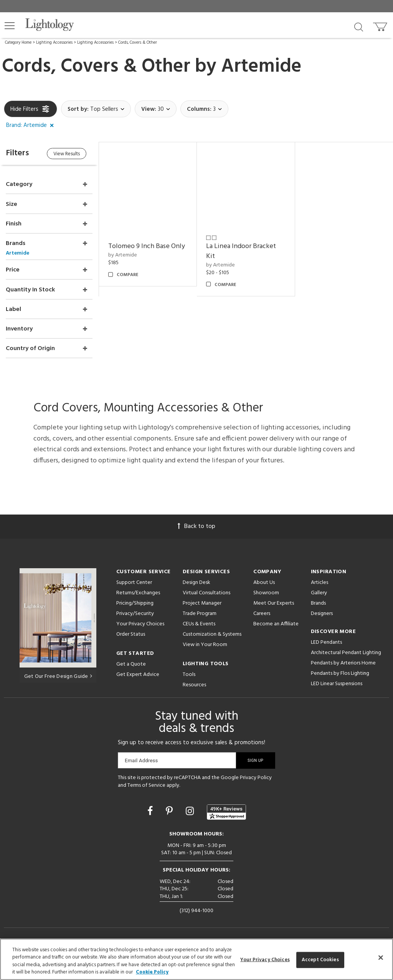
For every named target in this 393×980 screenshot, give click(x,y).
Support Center (134, 581)
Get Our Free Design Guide (58, 675)
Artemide (261, 67)
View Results (68, 154)
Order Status (131, 633)
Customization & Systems (212, 633)
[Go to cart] (381, 25)
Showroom (266, 592)
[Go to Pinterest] (170, 811)
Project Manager (202, 602)
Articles (320, 581)
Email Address (141, 759)
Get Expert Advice (138, 673)
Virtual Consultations (206, 592)
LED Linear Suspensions (337, 683)
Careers (262, 612)
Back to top (196, 525)
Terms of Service (146, 784)
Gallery (319, 592)
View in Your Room (205, 644)
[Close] (381, 957)
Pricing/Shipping (135, 602)
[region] (196, 959)
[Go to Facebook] (151, 811)
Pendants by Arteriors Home (343, 662)
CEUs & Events (199, 623)
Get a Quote (131, 663)
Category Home (18, 43)
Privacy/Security (135, 612)
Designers (322, 612)
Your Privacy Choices (140, 623)
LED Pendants (326, 641)
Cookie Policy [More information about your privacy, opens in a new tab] (152, 972)
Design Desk (196, 581)
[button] (10, 26)
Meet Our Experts (274, 602)
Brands (318, 602)
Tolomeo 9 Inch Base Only (148, 246)
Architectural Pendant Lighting (346, 652)
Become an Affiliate (276, 623)
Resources (194, 684)
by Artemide (124, 255)
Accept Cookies (320, 960)
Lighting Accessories (54, 43)
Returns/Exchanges (138, 592)
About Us (264, 581)
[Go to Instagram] (191, 811)
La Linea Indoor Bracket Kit (242, 251)
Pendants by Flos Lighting (340, 672)
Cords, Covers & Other (138, 43)
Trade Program (200, 612)
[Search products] (359, 26)
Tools (189, 673)
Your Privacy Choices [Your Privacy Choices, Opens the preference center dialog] (265, 960)
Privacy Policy (256, 777)
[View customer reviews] (226, 811)
